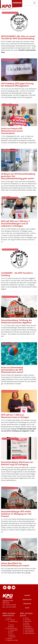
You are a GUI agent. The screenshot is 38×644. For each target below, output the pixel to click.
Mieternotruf (28, 621)
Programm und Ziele (13, 640)
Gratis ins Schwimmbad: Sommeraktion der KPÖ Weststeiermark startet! (12, 370)
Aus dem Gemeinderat (26, 624)
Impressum (27, 604)
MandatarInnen (29, 628)
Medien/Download (12, 628)
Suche (27, 608)
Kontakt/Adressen (29, 630)
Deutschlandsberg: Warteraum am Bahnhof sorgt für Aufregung (17, 463)
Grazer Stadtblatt (29, 632)
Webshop (10, 639)
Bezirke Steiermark (11, 626)
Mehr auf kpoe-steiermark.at (9, 614)
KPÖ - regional (11, 620)
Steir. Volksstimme (12, 634)
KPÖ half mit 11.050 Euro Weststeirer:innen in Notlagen (15, 416)
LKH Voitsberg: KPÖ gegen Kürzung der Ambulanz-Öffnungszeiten (17, 85)
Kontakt (27, 595)
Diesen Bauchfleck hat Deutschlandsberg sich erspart (15, 564)
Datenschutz (27, 599)
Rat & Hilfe (28, 620)
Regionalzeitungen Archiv (13, 631)
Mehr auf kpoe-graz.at (27, 614)
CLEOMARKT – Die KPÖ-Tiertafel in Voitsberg (17, 274)
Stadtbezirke (28, 627)
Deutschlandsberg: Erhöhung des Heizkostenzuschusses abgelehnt (16, 321)
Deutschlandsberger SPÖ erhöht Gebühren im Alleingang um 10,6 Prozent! (16, 514)
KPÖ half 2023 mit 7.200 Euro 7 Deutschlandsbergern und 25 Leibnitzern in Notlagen (15, 224)
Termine (9, 618)
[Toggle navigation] (34, 3)
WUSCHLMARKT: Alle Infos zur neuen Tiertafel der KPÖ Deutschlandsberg (18, 37)
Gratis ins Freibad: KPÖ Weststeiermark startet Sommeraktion (12, 131)
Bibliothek (13, 637)
